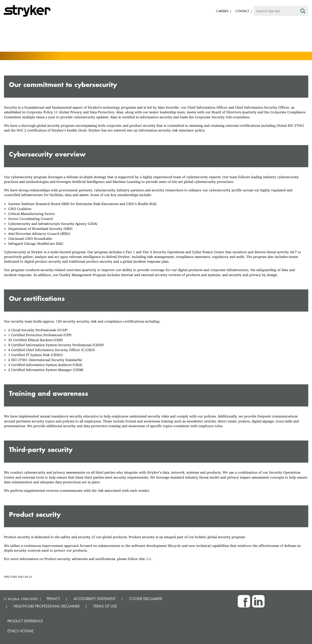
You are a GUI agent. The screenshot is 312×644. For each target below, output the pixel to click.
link (149, 559)
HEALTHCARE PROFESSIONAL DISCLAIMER (47, 606)
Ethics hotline (20, 631)
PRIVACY (53, 599)
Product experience (25, 621)
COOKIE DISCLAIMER (146, 599)
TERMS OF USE (105, 606)
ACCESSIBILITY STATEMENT (95, 599)
